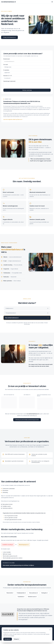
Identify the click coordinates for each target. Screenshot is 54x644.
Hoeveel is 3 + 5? (8, 76)
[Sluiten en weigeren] (50, 630)
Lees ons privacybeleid (9, 636)
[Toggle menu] (52, 2)
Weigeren (16, 639)
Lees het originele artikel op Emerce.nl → (13, 119)
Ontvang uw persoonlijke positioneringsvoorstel (27, 420)
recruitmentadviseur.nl (8, 2)
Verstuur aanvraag (27, 90)
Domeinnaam (7, 59)
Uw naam (6, 64)
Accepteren (8, 639)
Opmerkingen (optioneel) (9, 81)
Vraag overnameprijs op (9, 38)
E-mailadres (6, 70)
